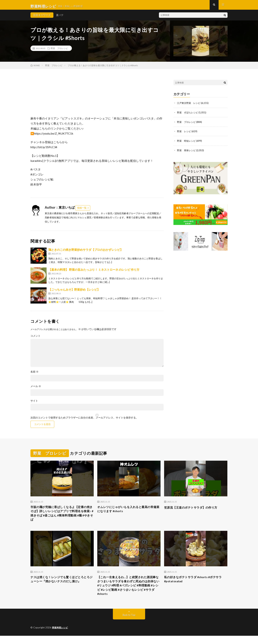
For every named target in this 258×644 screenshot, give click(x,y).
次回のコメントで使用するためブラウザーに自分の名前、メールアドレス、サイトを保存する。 (84, 420)
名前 (34, 375)
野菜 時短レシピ (187, 143)
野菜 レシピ (185, 134)
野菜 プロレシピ (59, 51)
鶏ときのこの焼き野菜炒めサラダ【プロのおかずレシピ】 (86, 252)
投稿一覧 (82, 211)
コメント (35, 339)
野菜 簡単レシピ (187, 152)
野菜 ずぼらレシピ (188, 115)
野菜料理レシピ (61, 636)
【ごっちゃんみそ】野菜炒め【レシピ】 (74, 292)
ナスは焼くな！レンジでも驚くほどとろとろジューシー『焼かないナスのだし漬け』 (62, 585)
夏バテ (60, 18)
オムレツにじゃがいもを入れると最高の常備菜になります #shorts (129, 513)
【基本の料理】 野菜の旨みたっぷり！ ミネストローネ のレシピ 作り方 (94, 272)
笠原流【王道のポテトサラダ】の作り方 (194, 510)
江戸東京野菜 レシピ (190, 106)
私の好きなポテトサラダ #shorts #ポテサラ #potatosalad (195, 585)
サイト (34, 404)
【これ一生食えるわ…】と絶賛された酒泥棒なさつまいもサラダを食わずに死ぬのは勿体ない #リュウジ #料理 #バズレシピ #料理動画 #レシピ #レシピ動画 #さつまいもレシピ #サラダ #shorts (129, 592)
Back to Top (129, 623)
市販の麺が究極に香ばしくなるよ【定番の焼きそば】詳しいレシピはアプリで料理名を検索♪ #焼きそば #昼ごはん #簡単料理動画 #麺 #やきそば (62, 517)
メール (36, 389)
